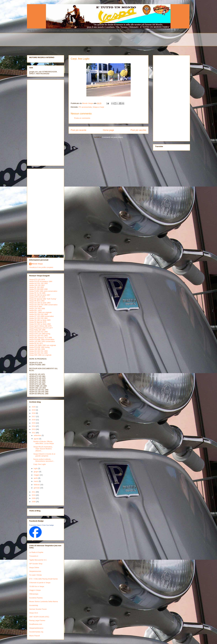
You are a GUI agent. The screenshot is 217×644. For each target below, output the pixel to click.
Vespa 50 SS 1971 (36, 343)
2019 (34, 410)
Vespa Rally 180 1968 (37, 330)
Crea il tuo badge (48, 525)
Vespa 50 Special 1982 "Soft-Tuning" (43, 299)
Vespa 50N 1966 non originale (40, 355)
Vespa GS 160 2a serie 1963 (40, 303)
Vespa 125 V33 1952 (37, 285)
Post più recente (79, 130)
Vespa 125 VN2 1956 (37, 309)
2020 (34, 407)
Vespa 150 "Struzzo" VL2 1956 (41, 338)
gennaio (37, 488)
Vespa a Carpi (98, 107)
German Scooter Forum (38, 609)
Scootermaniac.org (36, 632)
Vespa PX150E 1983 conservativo (42, 340)
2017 (34, 417)
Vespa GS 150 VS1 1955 (38, 336)
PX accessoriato (85, 107)
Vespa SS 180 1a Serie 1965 (40, 320)
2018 (34, 413)
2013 (34, 429)
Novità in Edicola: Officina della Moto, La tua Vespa (44, 443)
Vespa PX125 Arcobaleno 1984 (41, 282)
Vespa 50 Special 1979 (38, 322)
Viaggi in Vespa (35, 590)
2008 (34, 502)
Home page (108, 130)
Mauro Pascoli (34, 636)
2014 (34, 426)
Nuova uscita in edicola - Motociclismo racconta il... (44, 460)
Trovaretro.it (34, 556)
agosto (36, 439)
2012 (34, 433)
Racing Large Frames (37, 621)
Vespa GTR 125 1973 (37, 297)
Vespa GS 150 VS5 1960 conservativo (43, 305)
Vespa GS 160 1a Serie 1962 (40, 324)
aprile (36, 478)
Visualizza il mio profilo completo (41, 267)
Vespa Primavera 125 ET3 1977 (41, 328)
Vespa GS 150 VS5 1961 (38, 318)
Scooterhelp (34, 605)
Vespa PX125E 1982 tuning (39, 347)
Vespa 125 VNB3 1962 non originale (43, 345)
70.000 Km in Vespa (37, 587)
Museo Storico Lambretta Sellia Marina (44, 602)
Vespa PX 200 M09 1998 (38, 289)
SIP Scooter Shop (36, 564)
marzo (36, 481)
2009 (34, 498)
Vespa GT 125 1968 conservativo (41, 316)
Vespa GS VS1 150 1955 (38, 283)
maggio (37, 475)
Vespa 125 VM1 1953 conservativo (42, 341)
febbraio (37, 485)
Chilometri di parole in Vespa (40, 583)
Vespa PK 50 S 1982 (37, 301)
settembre (38, 435)
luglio (36, 468)
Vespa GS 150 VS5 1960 (38, 314)
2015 (34, 423)
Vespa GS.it (34, 613)
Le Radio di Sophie (36, 552)
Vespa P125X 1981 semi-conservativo (43, 291)
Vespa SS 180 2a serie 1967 (40, 295)
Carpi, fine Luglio (40, 464)
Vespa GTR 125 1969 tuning (40, 334)
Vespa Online (34, 568)
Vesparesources (35, 571)
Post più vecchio (138, 130)
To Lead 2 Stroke (35, 575)
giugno (36, 472)
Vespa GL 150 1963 (37, 287)
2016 (34, 420)
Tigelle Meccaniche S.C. (38, 560)
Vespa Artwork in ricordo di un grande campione (44, 455)
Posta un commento (82, 118)
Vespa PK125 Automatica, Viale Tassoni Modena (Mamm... (43, 449)
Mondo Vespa (37, 264)
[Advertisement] (94, 39)
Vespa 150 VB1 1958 (37, 349)
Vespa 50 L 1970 (35, 311)
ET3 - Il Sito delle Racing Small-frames (43, 579)
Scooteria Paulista (36, 598)
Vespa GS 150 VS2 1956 (38, 332)
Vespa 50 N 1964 (36, 307)
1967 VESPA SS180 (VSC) (39, 617)
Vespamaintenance (36, 628)
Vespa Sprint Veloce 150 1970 (40, 326)
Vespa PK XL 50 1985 (37, 293)
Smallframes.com (36, 624)
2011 (34, 492)
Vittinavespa (34, 594)
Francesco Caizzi (35, 525)
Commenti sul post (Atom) (113, 137)
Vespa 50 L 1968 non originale (40, 312)
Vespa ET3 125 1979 (37, 280)
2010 (34, 495)
